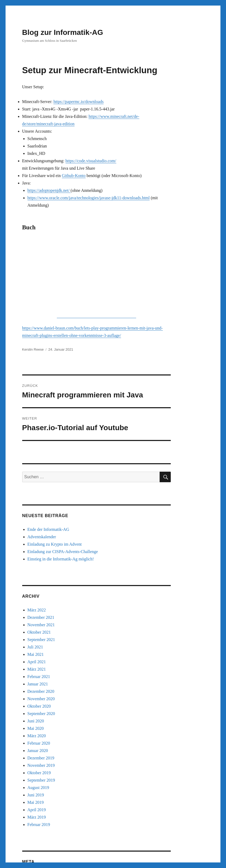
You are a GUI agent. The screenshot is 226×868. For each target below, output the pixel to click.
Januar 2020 (38, 676)
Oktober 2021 (39, 558)
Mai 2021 (36, 580)
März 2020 (37, 662)
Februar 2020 (39, 669)
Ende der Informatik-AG (48, 455)
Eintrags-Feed (39, 809)
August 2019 (38, 713)
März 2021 (37, 595)
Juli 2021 (35, 573)
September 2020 (41, 639)
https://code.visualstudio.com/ (91, 161)
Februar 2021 (39, 602)
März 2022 (37, 536)
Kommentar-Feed (42, 816)
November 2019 (41, 691)
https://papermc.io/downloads (79, 102)
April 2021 (37, 588)
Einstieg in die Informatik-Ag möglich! (61, 485)
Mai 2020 (36, 654)
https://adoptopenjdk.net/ (49, 190)
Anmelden (36, 801)
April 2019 (37, 735)
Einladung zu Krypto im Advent (55, 470)
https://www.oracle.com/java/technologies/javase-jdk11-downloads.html (89, 198)
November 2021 (41, 551)
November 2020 (41, 625)
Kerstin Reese (33, 275)
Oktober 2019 (39, 698)
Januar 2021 (38, 610)
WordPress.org (40, 823)
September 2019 (41, 706)
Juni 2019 (36, 721)
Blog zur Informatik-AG (63, 32)
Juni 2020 (36, 647)
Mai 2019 (36, 728)
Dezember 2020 (41, 617)
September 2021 (41, 565)
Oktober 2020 (39, 632)
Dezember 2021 (41, 543)
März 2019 (37, 743)
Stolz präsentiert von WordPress (83, 852)
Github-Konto (74, 176)
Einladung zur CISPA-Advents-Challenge (63, 477)
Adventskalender (42, 463)
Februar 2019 (39, 750)
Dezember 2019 (41, 684)
